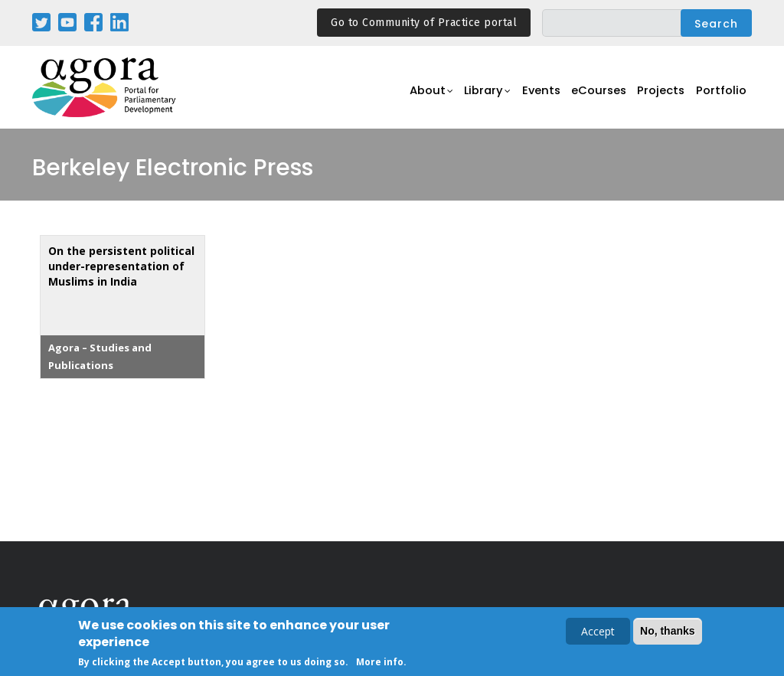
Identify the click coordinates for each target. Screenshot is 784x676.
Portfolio (720, 96)
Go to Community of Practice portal (424, 23)
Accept (598, 633)
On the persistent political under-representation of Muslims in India (121, 266)
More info (380, 663)
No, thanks (668, 632)
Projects (657, 96)
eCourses (591, 96)
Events (529, 96)
